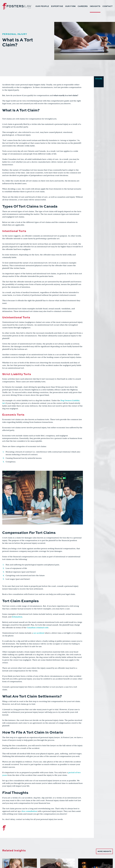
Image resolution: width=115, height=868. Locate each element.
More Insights (104, 851)
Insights (95, 6)
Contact (108, 6)
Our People (42, 6)
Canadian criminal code (38, 628)
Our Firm (70, 6)
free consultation (29, 811)
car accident (39, 633)
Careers (83, 6)
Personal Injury (15, 34)
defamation (17, 617)
